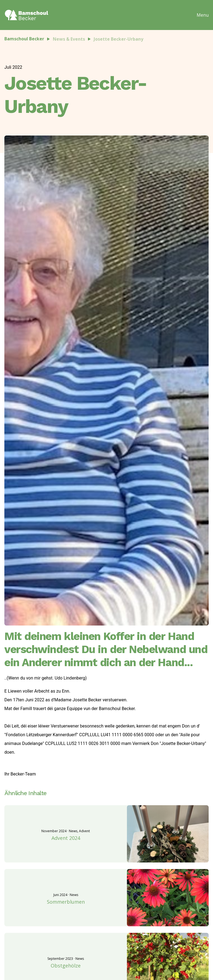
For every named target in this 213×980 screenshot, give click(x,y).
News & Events (69, 39)
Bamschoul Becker (24, 39)
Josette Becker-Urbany (118, 39)
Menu (203, 15)
